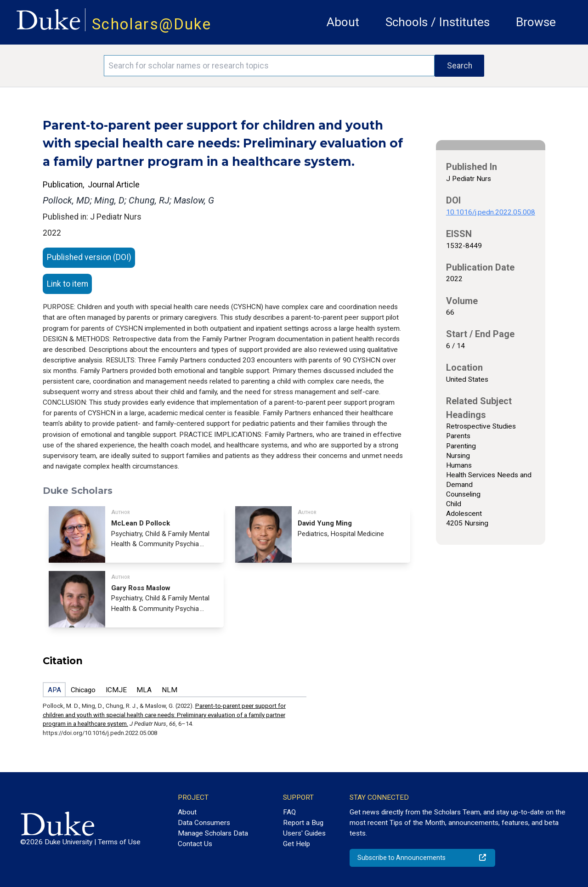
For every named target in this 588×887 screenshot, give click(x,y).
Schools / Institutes (438, 22)
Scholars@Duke (152, 24)
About (343, 22)
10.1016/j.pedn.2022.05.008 (491, 212)
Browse (536, 22)
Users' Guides (304, 833)
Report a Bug (303, 823)
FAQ (289, 812)
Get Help (297, 844)
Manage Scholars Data (213, 833)
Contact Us (195, 844)
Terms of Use (119, 842)
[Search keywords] (269, 66)
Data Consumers (204, 823)
